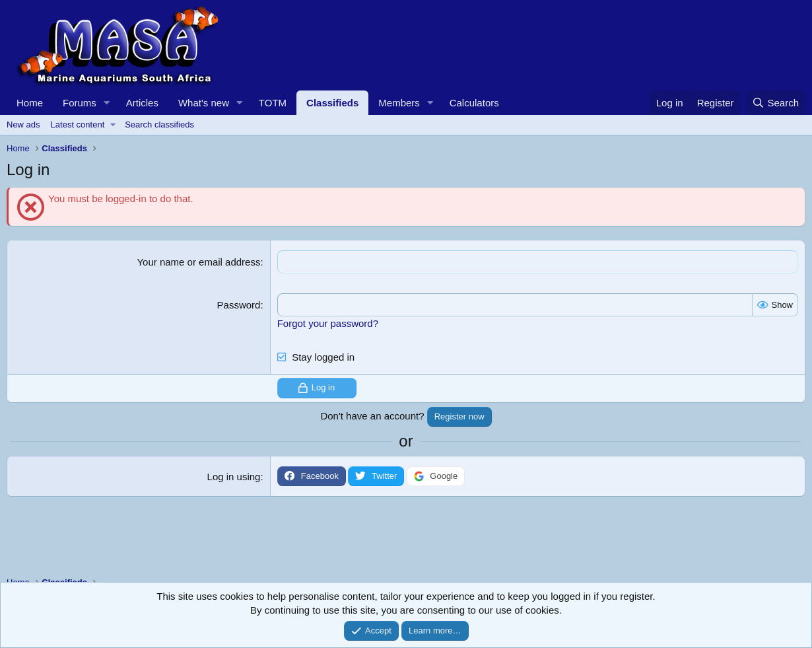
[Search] (775, 103)
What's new (204, 103)
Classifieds (332, 103)
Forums (80, 103)
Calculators (474, 103)
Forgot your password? (328, 323)
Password (239, 305)
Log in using (234, 477)
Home (30, 103)
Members (399, 103)
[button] (107, 103)
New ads (23, 125)
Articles (142, 103)
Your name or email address (198, 262)
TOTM (273, 103)
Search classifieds (159, 125)
